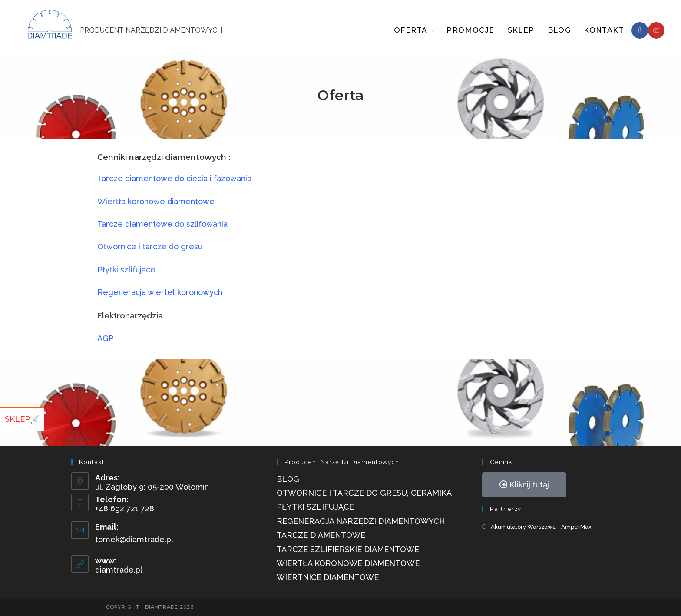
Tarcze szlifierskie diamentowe (348, 549)
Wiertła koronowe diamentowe (157, 201)
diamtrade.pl (119, 570)
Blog (288, 479)
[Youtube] (656, 30)
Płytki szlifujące (126, 270)
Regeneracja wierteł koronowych (161, 292)
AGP (106, 338)
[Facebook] (640, 30)
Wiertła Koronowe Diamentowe (348, 563)
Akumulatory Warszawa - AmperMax (541, 527)
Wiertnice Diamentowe (328, 577)
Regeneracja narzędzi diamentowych (361, 521)
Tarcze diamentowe (321, 535)
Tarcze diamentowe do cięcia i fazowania (175, 178)
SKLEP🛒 (22, 419)
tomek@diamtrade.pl (134, 539)
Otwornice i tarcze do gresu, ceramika (364, 493)
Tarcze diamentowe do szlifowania (162, 224)
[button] (524, 485)
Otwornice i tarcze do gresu (150, 247)
